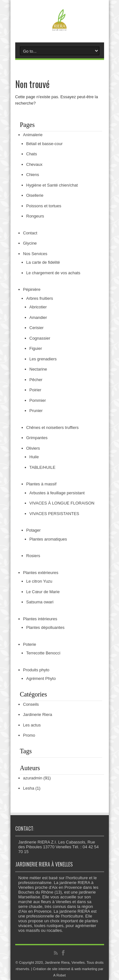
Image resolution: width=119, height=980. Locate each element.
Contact (30, 233)
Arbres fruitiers (40, 298)
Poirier (36, 390)
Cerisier (37, 328)
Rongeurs (35, 216)
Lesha (29, 788)
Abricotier (38, 307)
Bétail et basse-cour (45, 144)
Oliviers (33, 448)
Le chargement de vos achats (53, 273)
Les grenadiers (43, 359)
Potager (34, 530)
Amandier (38, 317)
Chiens (33, 175)
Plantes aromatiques (48, 539)
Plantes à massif (41, 484)
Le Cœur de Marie (43, 592)
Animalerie (33, 135)
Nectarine (38, 369)
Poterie (30, 644)
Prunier (36, 411)
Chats (32, 154)
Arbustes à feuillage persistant (57, 493)
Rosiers (33, 556)
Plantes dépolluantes (46, 627)
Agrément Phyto (41, 678)
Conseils (31, 704)
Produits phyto (36, 670)
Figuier (36, 348)
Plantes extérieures (41, 573)
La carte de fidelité (43, 262)
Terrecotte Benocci (43, 653)
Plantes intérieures (40, 619)
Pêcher (36, 380)
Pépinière (32, 289)
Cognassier (40, 338)
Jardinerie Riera (38, 715)
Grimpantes (37, 438)
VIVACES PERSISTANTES (54, 514)
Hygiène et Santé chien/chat (52, 185)
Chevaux (34, 164)
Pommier (38, 400)
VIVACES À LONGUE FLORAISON (62, 503)
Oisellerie (35, 195)
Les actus (32, 725)
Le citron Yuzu (39, 581)
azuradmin (33, 778)
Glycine (30, 243)
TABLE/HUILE (43, 467)
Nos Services (35, 254)
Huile (34, 457)
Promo (29, 735)
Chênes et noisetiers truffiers (53, 427)
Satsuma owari (40, 602)
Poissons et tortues (44, 206)
